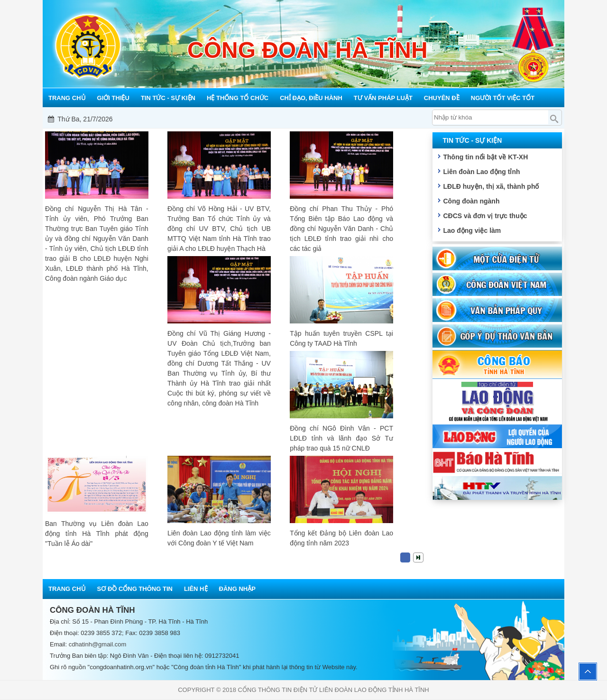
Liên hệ (196, 589)
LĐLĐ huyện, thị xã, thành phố (491, 186)
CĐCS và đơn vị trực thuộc (485, 216)
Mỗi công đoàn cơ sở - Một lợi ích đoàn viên (310, 119)
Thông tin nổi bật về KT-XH (485, 157)
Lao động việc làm (472, 230)
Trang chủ (67, 589)
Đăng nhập (237, 589)
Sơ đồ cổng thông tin (135, 589)
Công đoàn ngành (471, 201)
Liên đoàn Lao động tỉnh (481, 172)
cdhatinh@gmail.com (98, 644)
